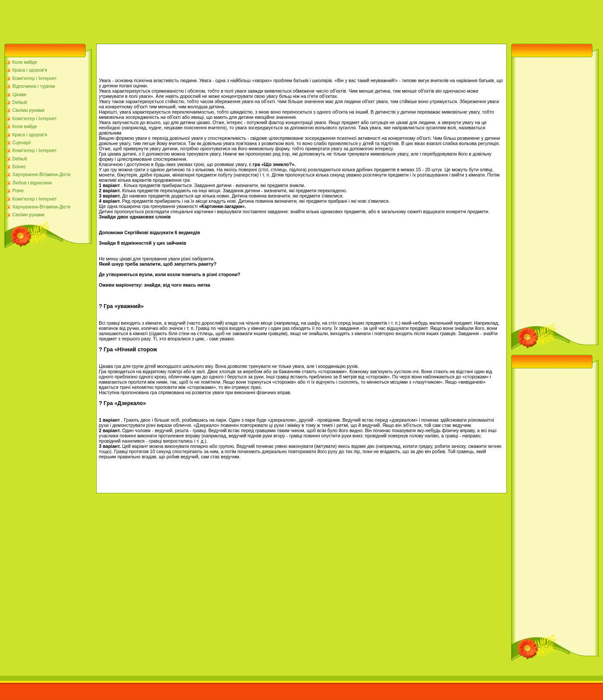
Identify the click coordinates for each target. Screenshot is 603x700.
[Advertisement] (159, 20)
